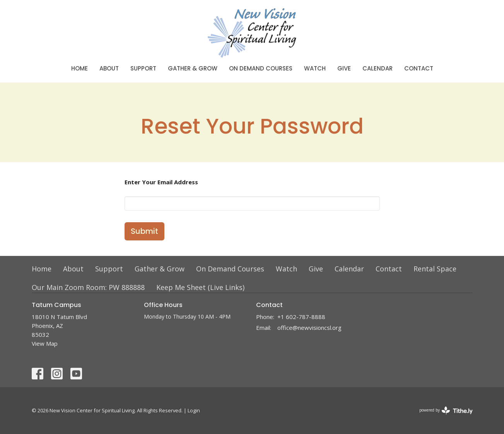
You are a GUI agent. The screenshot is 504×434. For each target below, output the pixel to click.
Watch (315, 68)
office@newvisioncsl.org (309, 328)
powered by (446, 411)
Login (194, 410)
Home (79, 68)
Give (344, 68)
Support (143, 68)
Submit (144, 231)
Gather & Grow (193, 68)
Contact (419, 68)
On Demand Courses (261, 68)
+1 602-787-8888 (301, 317)
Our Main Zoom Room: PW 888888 (88, 287)
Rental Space (435, 269)
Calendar (378, 68)
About (109, 68)
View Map (45, 343)
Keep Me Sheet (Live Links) (200, 287)
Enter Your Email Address (161, 182)
